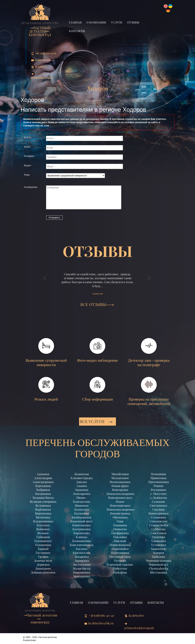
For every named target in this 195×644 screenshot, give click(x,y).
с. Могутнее (158, 494)
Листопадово (82, 564)
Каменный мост (82, 521)
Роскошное (159, 490)
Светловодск (158, 505)
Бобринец (43, 490)
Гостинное (43, 553)
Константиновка (82, 545)
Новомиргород (120, 505)
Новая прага (120, 486)
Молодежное (120, 478)
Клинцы (82, 537)
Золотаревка (82, 494)
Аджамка (43, 474)
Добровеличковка (43, 572)
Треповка (158, 537)
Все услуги (96, 421)
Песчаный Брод (120, 557)
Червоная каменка (158, 561)
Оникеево (120, 529)
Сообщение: (31, 187)
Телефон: (29, 156)
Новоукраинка (158, 513)
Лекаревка (82, 557)
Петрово (120, 561)
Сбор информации (98, 389)
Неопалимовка (120, 482)
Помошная (158, 474)
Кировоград (82, 533)
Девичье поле (43, 561)
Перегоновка (120, 553)
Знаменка (82, 490)
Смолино (158, 509)
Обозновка (120, 517)
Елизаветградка (82, 478)
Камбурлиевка (82, 517)
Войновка (43, 529)
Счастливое (158, 533)
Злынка (82, 486)
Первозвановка (120, 545)
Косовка (82, 549)
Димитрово (43, 568)
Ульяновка (159, 541)
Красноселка (82, 553)
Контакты (77, 31)
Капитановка (82, 525)
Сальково (158, 502)
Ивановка (82, 505)
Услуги (117, 22)
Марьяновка (82, 572)
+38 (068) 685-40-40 (43, 54)
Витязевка (43, 517)
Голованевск (43, 541)
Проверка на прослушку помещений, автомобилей (149, 391)
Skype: (28, 165)
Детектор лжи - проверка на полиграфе (149, 352)
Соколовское (159, 521)
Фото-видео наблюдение (97, 350)
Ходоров (158, 553)
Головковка (43, 545)
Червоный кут (158, 564)
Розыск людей (46, 389)
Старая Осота (159, 525)
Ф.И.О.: (28, 137)
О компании (96, 22)
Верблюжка (43, 509)
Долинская (82, 474)
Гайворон (43, 537)
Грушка (43, 557)
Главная (75, 22)
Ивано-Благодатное (82, 500)
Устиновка (159, 545)
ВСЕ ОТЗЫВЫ (97, 304)
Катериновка (82, 529)
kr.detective (39, 67)
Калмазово (82, 513)
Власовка (43, 525)
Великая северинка (43, 502)
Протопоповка (159, 482)
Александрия (43, 478)
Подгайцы (120, 572)
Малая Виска (82, 568)
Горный (43, 549)
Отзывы (133, 22)
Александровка (43, 482)
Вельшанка (43, 505)
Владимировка (43, 521)
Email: (27, 147)
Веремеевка (43, 513)
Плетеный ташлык (120, 564)
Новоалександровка (120, 494)
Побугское (120, 568)
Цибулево (158, 557)
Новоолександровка (120, 509)
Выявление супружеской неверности (46, 352)
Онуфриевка (120, 533)
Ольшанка (120, 525)
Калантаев (82, 509)
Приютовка (158, 478)
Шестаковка (158, 572)
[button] (45, 281)
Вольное (43, 533)
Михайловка (120, 474)
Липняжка (82, 561)
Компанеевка (82, 541)
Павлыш (120, 541)
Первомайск (120, 549)
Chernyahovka (158, 568)
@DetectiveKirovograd (42, 75)
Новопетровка (120, 513)
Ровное (159, 486)
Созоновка (158, 517)
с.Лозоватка (158, 498)
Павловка (120, 537)
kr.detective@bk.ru (42, 60)
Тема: (27, 175)
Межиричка (82, 576)
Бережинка (43, 486)
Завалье (82, 482)
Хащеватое (158, 549)
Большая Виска (43, 498)
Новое (120, 502)
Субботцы (158, 529)
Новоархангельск (120, 498)
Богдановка (43, 494)
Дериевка (43, 564)
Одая (120, 521)
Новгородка (120, 490)
